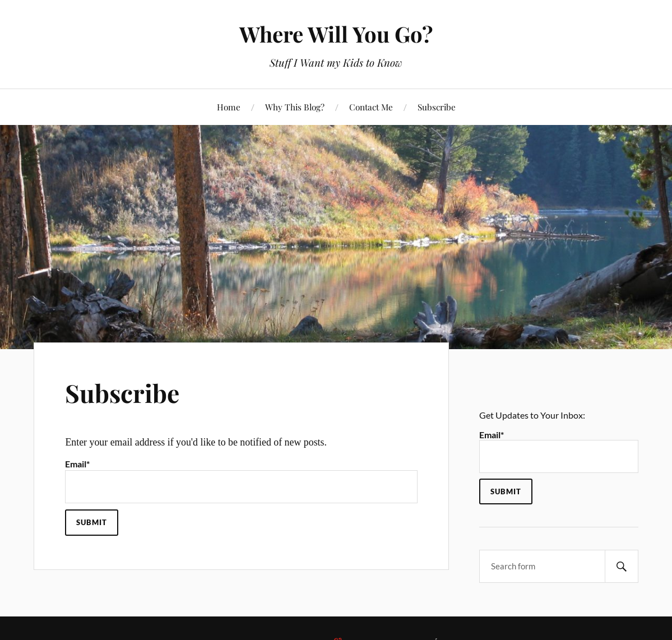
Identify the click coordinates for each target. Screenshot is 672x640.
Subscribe (437, 107)
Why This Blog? (295, 107)
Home (229, 107)
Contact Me (371, 107)
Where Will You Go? (336, 34)
